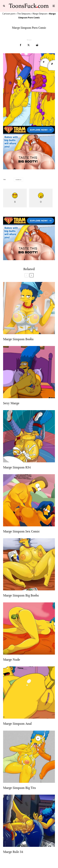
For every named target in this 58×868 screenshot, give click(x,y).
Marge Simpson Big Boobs (21, 595)
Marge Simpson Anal (17, 724)
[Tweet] (29, 45)
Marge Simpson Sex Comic (21, 531)
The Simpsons (24, 14)
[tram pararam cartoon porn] (29, 168)
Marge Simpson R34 (17, 467)
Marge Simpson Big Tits (19, 788)
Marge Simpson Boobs (18, 339)
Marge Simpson (40, 14)
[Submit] (37, 45)
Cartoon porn (9, 14)
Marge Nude (12, 660)
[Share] (20, 45)
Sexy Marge (11, 403)
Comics (19, 180)
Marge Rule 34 (13, 852)
